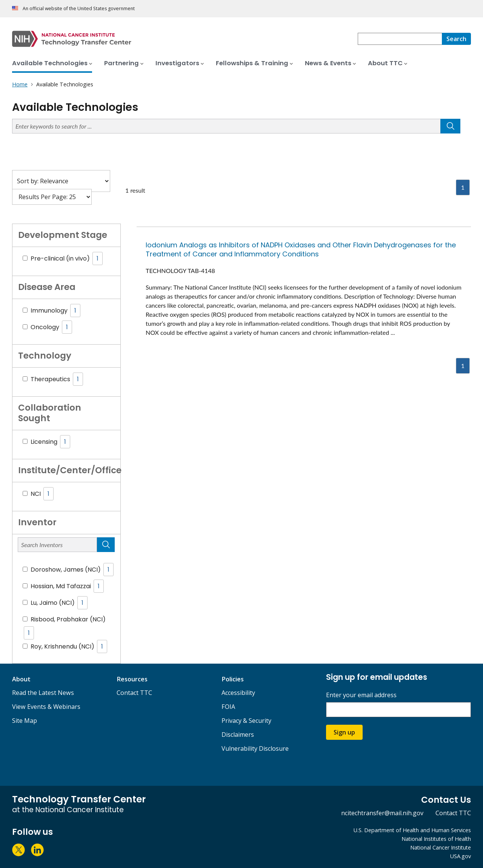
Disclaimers (238, 735)
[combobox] (400, 39)
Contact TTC (134, 693)
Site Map (25, 721)
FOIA (228, 707)
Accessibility (238, 693)
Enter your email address (361, 695)
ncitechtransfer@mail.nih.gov (382, 813)
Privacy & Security (246, 721)
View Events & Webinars (46, 707)
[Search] (456, 39)
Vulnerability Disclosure (255, 748)
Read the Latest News (43, 693)
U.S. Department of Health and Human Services (412, 830)
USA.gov (461, 856)
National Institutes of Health (436, 839)
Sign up (344, 732)
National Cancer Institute (441, 847)
